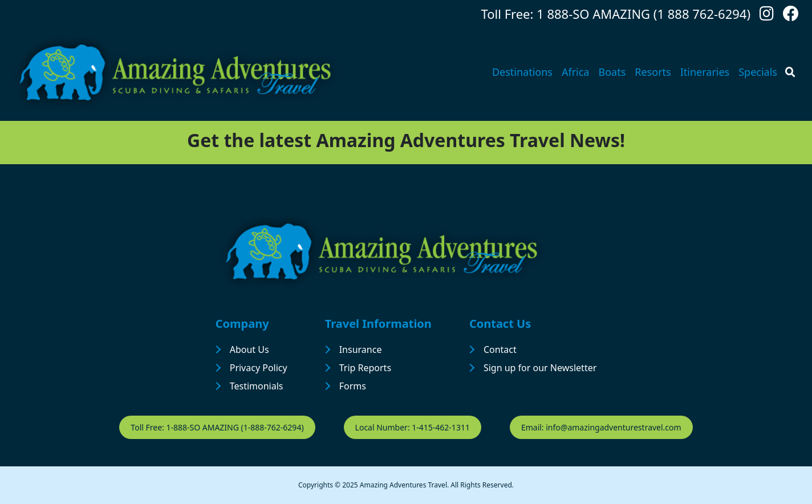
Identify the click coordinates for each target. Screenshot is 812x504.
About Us (249, 349)
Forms (353, 386)
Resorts (653, 72)
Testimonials (257, 386)
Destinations (522, 72)
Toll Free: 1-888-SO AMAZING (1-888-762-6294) (217, 427)
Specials (758, 72)
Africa (576, 72)
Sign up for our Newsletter (540, 368)
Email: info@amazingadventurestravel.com (601, 427)
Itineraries (705, 72)
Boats (612, 72)
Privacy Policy (259, 368)
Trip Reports (365, 368)
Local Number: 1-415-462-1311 (413, 427)
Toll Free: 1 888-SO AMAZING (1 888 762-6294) (616, 14)
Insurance (361, 349)
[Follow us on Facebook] (791, 16)
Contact (500, 349)
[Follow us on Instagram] (767, 16)
